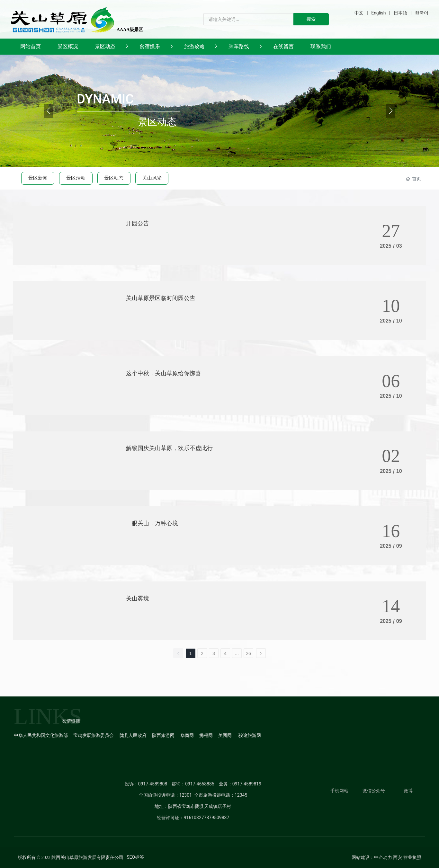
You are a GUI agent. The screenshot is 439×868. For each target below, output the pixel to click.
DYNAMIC (105, 99)
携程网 (206, 735)
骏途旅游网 (250, 735)
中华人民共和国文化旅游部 (41, 735)
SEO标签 (135, 857)
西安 (398, 857)
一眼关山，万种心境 (152, 523)
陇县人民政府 (133, 735)
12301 (186, 795)
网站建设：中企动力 (372, 857)
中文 (359, 13)
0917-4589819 (247, 784)
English (378, 13)
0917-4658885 (200, 784)
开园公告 (138, 223)
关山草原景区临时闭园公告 (161, 298)
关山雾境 (138, 598)
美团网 (225, 735)
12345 (241, 795)
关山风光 (152, 178)
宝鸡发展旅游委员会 (94, 735)
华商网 (187, 735)
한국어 (422, 13)
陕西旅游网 (163, 735)
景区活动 (76, 178)
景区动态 (114, 178)
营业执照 (412, 857)
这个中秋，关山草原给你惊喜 (164, 373)
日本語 (400, 13)
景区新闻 (38, 178)
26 (248, 653)
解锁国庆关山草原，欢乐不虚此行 (169, 448)
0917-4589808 (153, 784)
